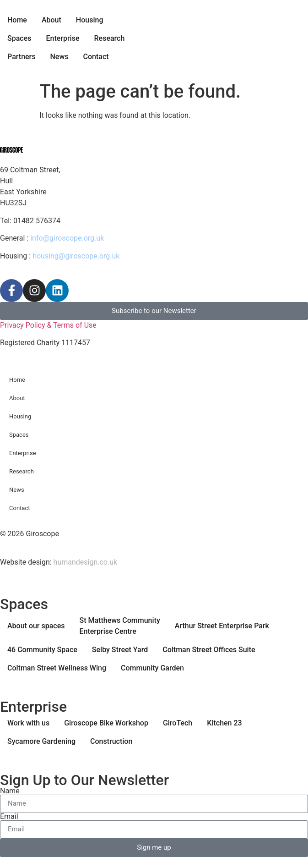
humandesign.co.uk (86, 562)
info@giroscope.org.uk (67, 238)
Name (10, 791)
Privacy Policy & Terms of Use (48, 325)
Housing (20, 416)
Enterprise (23, 453)
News (17, 490)
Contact (19, 508)
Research (22, 471)
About (17, 398)
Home (17, 380)
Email (9, 817)
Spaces (19, 435)
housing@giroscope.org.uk (76, 256)
